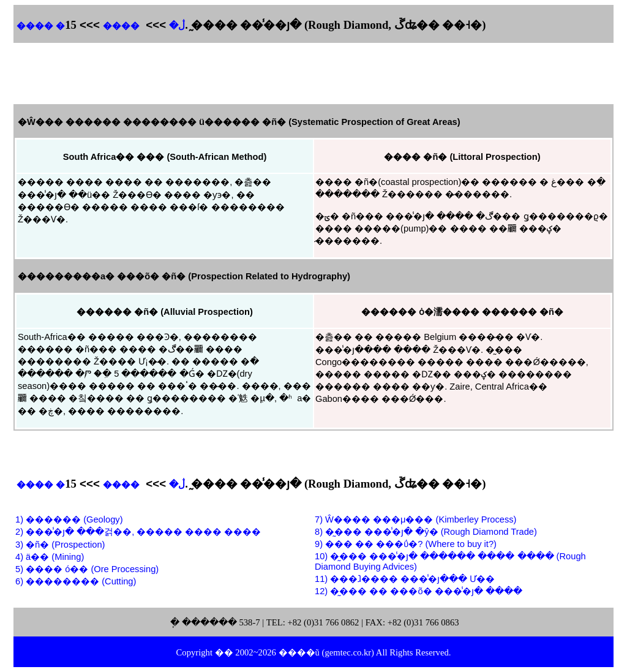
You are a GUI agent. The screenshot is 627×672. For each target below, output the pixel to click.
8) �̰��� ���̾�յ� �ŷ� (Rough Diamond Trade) (426, 532)
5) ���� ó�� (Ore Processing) (87, 569)
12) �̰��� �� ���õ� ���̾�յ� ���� (419, 591)
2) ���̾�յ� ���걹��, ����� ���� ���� (138, 532)
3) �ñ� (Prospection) (60, 545)
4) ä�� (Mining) (50, 557)
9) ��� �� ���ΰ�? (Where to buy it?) (406, 544)
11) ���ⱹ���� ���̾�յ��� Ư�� (405, 579)
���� (121, 26)
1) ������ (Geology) (69, 519)
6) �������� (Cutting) (76, 581)
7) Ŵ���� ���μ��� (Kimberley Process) (415, 519)
